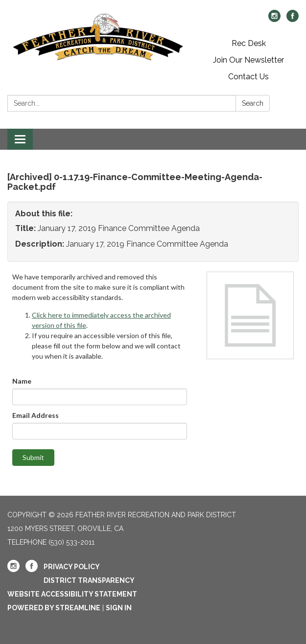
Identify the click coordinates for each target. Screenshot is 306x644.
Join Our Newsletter (248, 60)
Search (253, 103)
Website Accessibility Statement (72, 594)
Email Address (35, 415)
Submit (33, 457)
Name (22, 381)
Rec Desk (249, 43)
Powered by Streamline (54, 608)
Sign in (119, 608)
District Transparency (89, 580)
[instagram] (274, 19)
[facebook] (293, 19)
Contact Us (248, 77)
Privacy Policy (72, 567)
